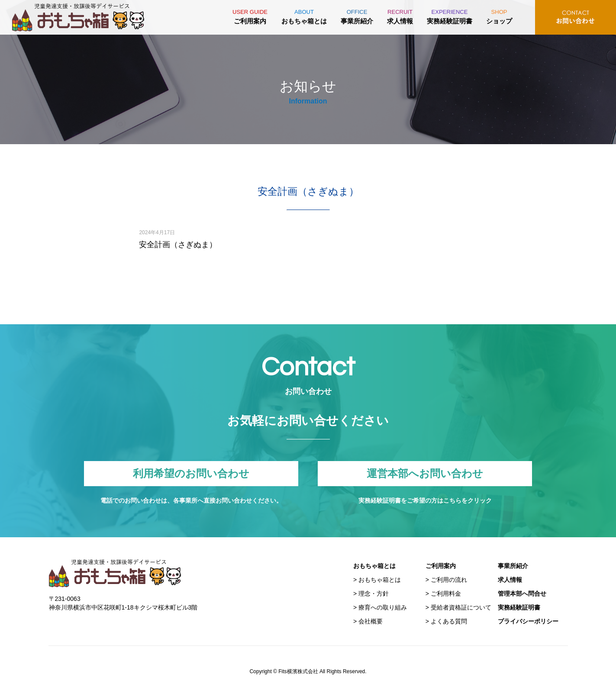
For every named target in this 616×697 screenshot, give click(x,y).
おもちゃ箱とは (304, 15)
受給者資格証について (461, 607)
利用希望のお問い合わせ (191, 474)
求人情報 (400, 15)
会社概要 (371, 621)
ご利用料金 (446, 594)
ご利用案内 (250, 15)
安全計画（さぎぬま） (178, 245)
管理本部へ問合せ (522, 594)
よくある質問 (449, 621)
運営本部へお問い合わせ (425, 474)
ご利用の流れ (449, 580)
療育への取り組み (383, 607)
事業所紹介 (357, 15)
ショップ (499, 15)
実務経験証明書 (450, 15)
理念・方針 (374, 594)
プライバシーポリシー (528, 621)
